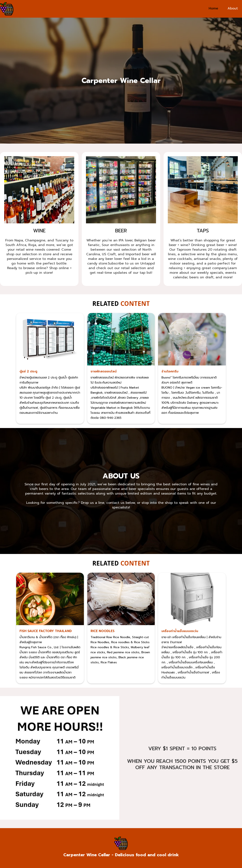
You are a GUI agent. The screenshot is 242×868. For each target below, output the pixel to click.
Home (213, 8)
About (233, 8)
